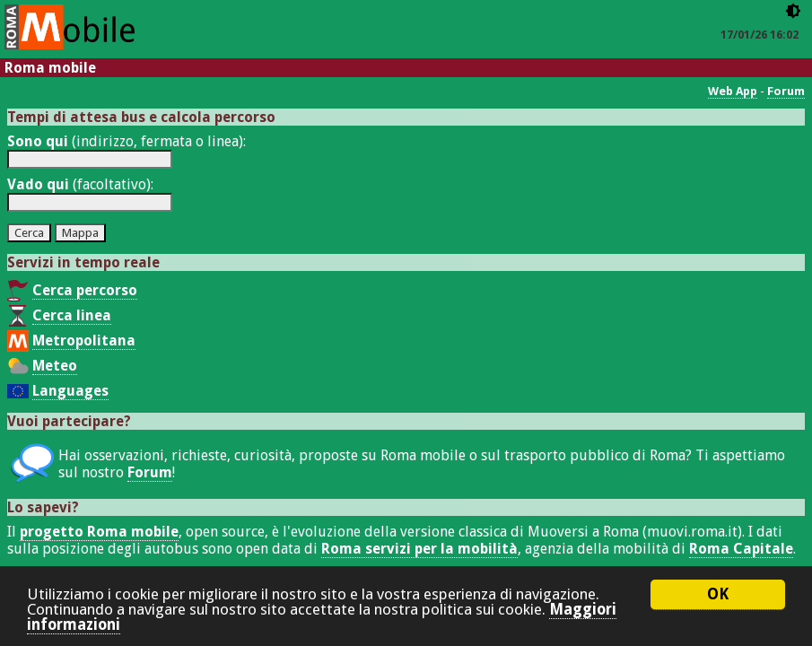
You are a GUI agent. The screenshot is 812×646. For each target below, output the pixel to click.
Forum (786, 91)
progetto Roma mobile (99, 532)
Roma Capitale (741, 549)
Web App (733, 91)
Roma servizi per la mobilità (419, 549)
